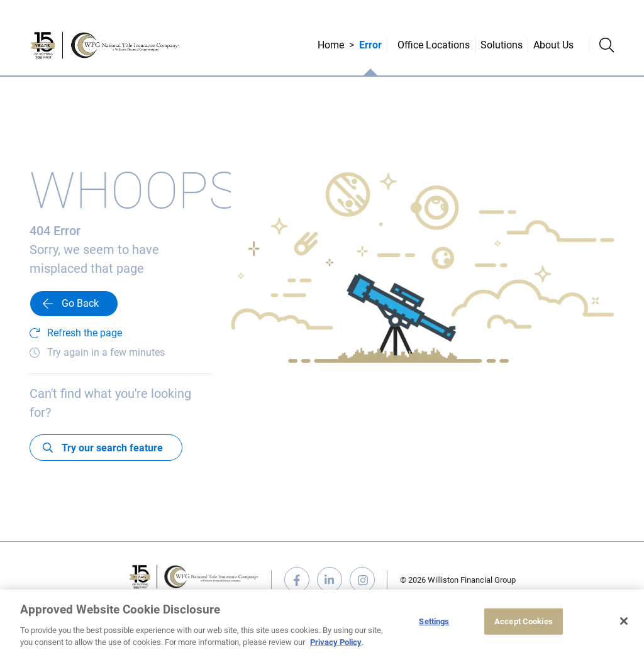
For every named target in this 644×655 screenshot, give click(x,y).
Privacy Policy (336, 642)
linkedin (330, 580)
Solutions (502, 45)
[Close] (624, 621)
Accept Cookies (524, 621)
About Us (553, 45)
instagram (362, 580)
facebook (297, 580)
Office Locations (434, 45)
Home (331, 45)
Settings (434, 621)
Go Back (80, 303)
